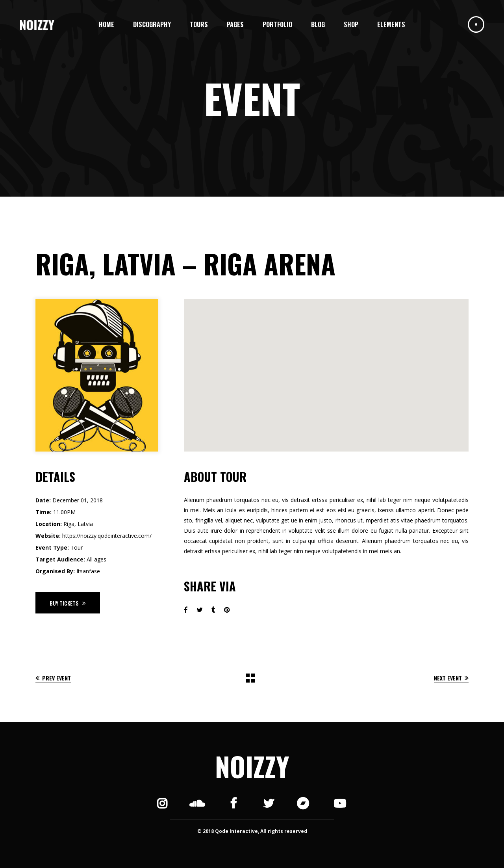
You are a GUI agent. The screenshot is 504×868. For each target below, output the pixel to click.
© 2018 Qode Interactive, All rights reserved (252, 831)
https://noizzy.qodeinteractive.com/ (107, 536)
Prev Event (53, 678)
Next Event (451, 678)
